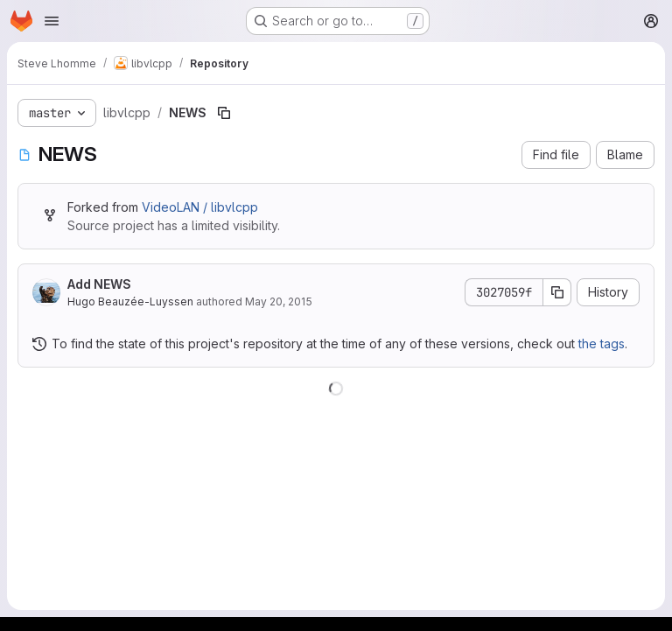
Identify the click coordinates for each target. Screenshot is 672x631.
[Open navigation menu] (52, 21)
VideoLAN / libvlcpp (200, 207)
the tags (602, 344)
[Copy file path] (224, 113)
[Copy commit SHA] (557, 292)
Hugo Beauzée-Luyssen (130, 301)
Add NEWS (99, 284)
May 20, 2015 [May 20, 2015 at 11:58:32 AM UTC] (279, 301)
